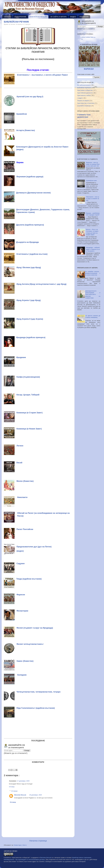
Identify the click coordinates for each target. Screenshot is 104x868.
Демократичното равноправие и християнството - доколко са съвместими (93, 294)
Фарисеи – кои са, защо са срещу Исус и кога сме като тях (93, 164)
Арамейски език (91, 181)
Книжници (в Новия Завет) (29, 429)
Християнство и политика (86, 103)
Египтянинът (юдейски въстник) (32, 254)
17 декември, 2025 (23, 781)
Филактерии (22, 611)
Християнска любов (84, 95)
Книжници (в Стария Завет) (30, 413)
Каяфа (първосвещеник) (28, 377)
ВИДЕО (73, 17)
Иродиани (21, 357)
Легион (20, 446)
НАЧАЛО (8, 17)
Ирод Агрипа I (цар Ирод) (29, 300)
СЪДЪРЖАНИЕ (20, 17)
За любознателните (84, 85)
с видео (80, 98)
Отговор (12, 787)
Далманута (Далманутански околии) (33, 193)
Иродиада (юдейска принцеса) (31, 337)
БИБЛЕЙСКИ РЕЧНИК (38, 17)
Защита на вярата (83, 101)
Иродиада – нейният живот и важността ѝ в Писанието (93, 249)
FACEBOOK (84, 17)
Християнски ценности (85, 93)
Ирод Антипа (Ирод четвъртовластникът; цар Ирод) (41, 284)
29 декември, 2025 (36, 795)
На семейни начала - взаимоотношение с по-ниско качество (93, 273)
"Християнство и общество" (21, 858)
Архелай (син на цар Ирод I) (30, 97)
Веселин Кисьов (20, 795)
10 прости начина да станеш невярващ (93, 316)
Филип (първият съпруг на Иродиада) (35, 628)
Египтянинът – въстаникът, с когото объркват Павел (42, 75)
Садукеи (21, 564)
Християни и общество (85, 90)
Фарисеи (21, 595)
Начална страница (38, 841)
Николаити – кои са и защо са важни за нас (92, 199)
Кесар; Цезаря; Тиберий (28, 395)
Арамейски (22, 114)
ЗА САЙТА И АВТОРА (58, 17)
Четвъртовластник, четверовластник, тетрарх (38, 692)
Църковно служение (84, 106)
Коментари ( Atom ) (20, 845)
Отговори (14, 791)
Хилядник (22, 675)
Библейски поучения (84, 88)
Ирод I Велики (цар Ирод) (29, 267)
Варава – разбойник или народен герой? (93, 214)
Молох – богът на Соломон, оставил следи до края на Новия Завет (92, 232)
